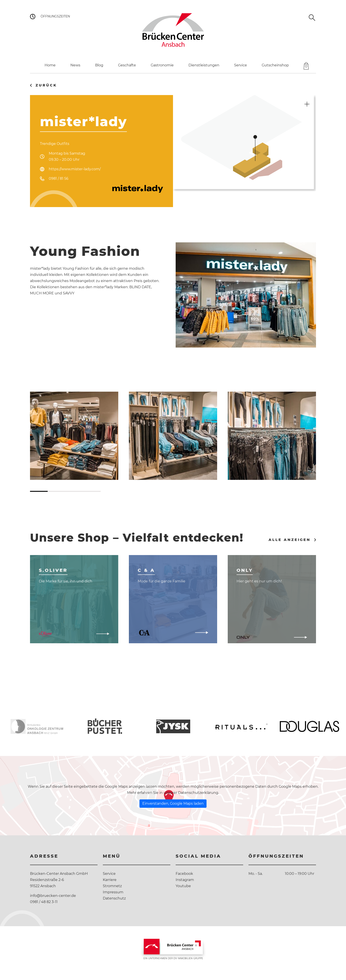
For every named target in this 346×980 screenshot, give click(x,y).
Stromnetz (112, 886)
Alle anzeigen (290, 540)
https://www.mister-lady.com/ (75, 169)
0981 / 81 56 (59, 179)
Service (109, 874)
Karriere (110, 880)
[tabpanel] (74, 436)
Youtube (183, 886)
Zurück (46, 85)
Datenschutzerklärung (198, 793)
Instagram (185, 880)
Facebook (184, 874)
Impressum (113, 892)
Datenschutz (114, 898)
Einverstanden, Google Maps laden (173, 803)
